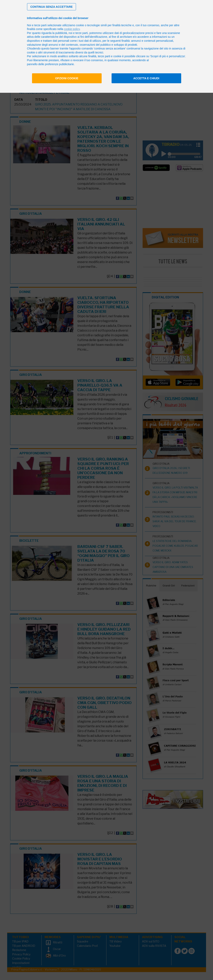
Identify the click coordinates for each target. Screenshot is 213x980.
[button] (52, 7)
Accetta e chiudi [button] (146, 78)
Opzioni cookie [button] (67, 78)
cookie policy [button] (72, 29)
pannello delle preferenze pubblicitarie (51, 64)
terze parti (82, 33)
